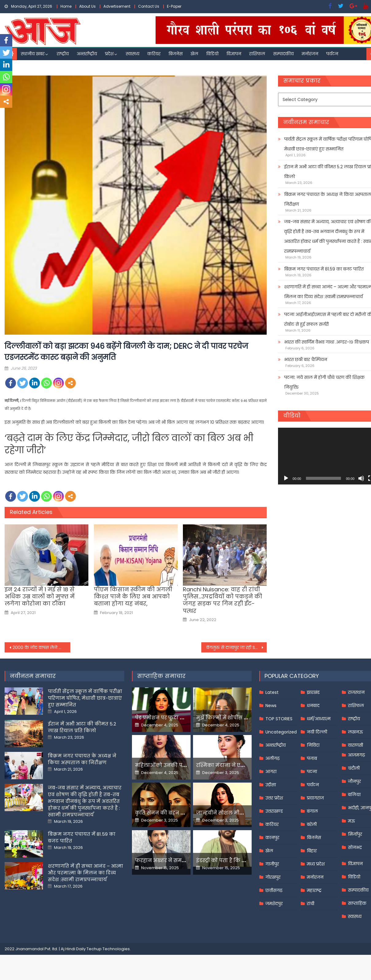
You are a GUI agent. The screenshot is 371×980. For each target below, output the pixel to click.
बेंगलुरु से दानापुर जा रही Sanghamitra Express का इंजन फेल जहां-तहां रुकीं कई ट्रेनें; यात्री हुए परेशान (237, 647)
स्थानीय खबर (33, 54)
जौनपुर (354, 781)
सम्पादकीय (283, 54)
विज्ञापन (234, 54)
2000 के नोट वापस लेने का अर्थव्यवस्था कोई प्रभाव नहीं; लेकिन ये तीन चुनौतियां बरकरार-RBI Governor (41, 647)
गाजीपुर (272, 864)
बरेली (312, 824)
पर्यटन (332, 54)
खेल (194, 54)
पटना (312, 772)
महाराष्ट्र (314, 890)
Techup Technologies (108, 949)
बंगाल (312, 811)
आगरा (271, 772)
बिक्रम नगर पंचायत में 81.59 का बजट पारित (324, 269)
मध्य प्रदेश (316, 864)
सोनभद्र (355, 847)
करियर (154, 54)
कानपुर (272, 838)
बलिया (354, 795)
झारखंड (313, 692)
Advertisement (117, 6)
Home (66, 6)
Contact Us (149, 6)
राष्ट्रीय (63, 54)
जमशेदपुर (274, 904)
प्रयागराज (315, 798)
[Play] (286, 478)
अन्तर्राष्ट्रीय (87, 54)
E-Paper (174, 6)
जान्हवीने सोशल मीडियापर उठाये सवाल (241, 813)
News (271, 706)
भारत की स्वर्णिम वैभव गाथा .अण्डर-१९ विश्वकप (327, 342)
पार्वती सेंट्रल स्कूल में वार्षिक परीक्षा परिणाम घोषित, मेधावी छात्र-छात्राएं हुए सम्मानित (85, 698)
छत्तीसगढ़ (274, 890)
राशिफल (257, 54)
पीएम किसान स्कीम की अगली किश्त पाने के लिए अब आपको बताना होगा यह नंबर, (133, 597)
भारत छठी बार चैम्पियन (306, 360)
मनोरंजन (310, 54)
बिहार (312, 851)
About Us (87, 6)
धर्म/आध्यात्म (319, 719)
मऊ (352, 821)
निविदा (313, 745)
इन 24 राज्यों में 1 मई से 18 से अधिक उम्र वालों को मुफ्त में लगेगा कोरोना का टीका (40, 597)
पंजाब (312, 758)
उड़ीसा (271, 785)
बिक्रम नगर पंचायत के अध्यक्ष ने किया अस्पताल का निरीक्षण (82, 759)
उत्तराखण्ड (274, 811)
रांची (311, 904)
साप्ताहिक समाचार (161, 676)
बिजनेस (176, 54)
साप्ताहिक (357, 903)
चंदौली (354, 768)
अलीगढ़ (272, 758)
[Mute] (361, 478)
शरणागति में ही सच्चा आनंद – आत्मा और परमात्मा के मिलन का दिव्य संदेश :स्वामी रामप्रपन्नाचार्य (85, 873)
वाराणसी (356, 745)
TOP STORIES (279, 719)
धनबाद (313, 706)
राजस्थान (356, 692)
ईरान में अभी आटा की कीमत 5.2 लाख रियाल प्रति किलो (82, 727)
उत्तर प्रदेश (274, 798)
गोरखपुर (273, 877)
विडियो (212, 54)
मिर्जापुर (355, 834)
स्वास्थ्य (133, 54)
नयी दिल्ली (317, 732)
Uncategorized (281, 732)
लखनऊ (356, 732)
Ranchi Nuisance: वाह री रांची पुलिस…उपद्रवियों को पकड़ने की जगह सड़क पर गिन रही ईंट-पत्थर (222, 600)
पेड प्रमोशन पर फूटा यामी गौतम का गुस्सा (182, 718)
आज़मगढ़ (356, 755)
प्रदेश (109, 54)
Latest (272, 692)
